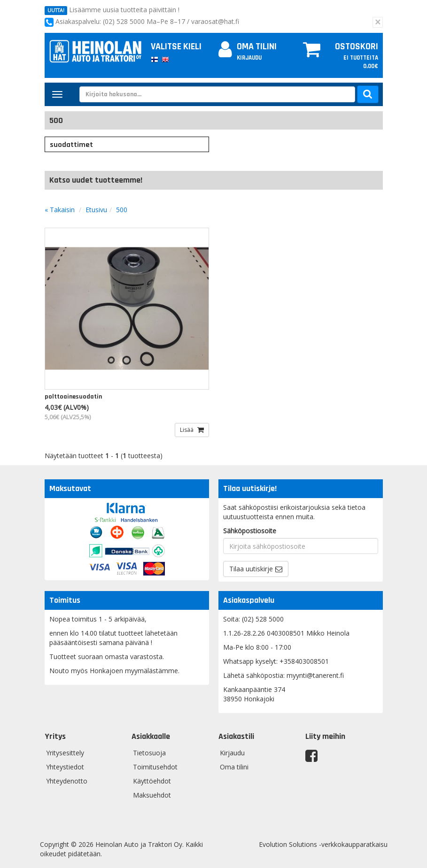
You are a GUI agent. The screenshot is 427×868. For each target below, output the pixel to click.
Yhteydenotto (67, 781)
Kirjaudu (249, 58)
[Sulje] (378, 22)
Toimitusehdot (155, 767)
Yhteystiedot (65, 767)
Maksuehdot (152, 795)
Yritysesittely (65, 753)
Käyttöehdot (152, 781)
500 (122, 210)
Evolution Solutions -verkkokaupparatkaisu (323, 844)
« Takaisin (60, 210)
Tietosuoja (149, 753)
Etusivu (96, 210)
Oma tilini (248, 47)
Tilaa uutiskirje (251, 569)
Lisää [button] (187, 430)
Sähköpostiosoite (250, 531)
